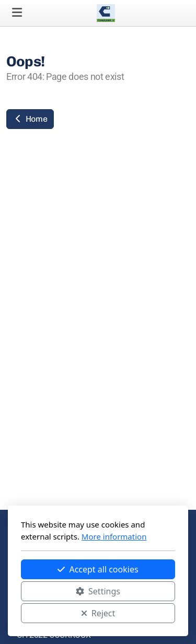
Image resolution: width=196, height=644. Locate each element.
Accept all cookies (98, 569)
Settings (98, 591)
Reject (98, 613)
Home (30, 119)
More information (114, 536)
